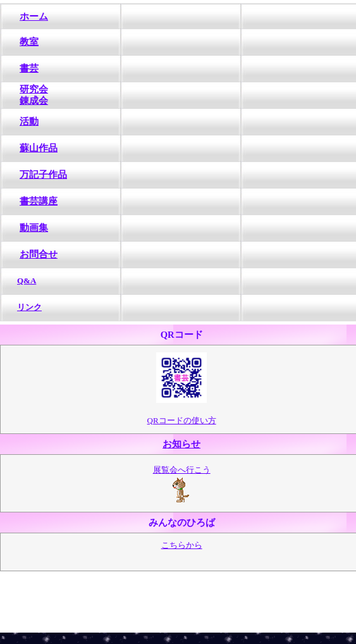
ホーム (34, 16)
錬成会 (34, 101)
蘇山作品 (39, 148)
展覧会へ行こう (182, 470)
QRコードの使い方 (182, 420)
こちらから (182, 545)
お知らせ (181, 444)
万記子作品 (43, 175)
